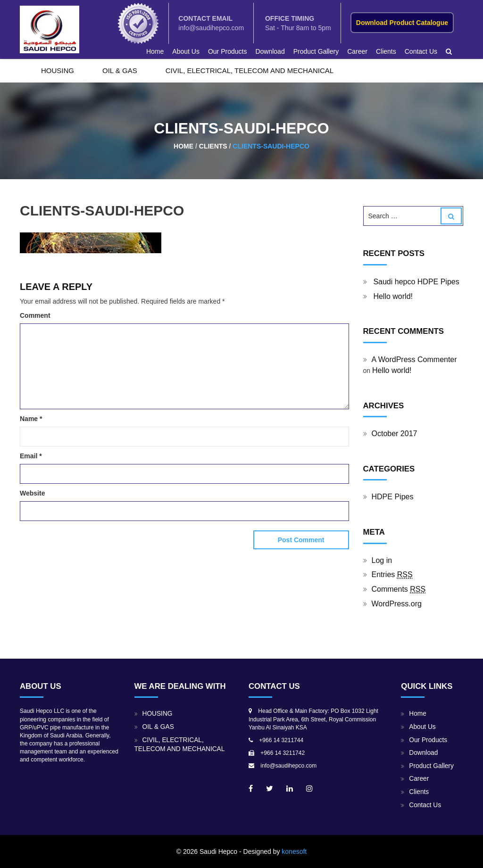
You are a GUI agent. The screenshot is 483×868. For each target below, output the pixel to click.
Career (357, 51)
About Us (186, 51)
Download (270, 51)
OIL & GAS (120, 70)
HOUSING (58, 70)
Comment (35, 315)
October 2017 (395, 434)
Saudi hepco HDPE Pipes (416, 282)
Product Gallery (316, 51)
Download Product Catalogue (402, 23)
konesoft (294, 851)
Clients (386, 51)
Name (31, 419)
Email (31, 456)
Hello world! (393, 296)
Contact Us (421, 51)
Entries (392, 575)
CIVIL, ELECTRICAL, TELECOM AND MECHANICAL (250, 70)
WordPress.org (397, 604)
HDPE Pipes (393, 497)
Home (155, 51)
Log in (382, 560)
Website (32, 493)
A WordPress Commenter (414, 360)
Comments (399, 589)
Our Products (227, 51)
